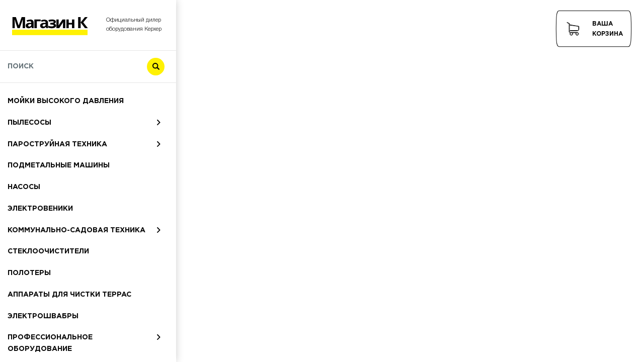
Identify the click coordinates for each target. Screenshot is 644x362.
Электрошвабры (43, 316)
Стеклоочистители (48, 251)
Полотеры (29, 273)
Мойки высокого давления (66, 101)
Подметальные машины (59, 165)
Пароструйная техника (57, 144)
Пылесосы (29, 123)
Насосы (24, 187)
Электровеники (40, 209)
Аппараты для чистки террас (69, 295)
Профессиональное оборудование (50, 343)
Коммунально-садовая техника (76, 230)
